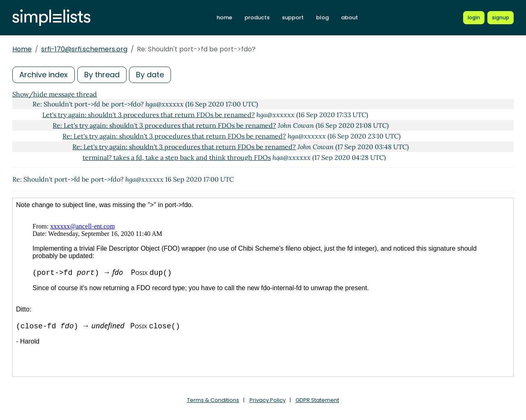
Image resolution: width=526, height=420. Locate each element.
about (350, 17)
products (257, 17)
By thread (102, 75)
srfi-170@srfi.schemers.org (84, 49)
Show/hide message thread (55, 94)
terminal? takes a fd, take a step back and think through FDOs (177, 157)
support (293, 17)
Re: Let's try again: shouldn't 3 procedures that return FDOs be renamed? (164, 125)
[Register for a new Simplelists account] (501, 18)
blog (322, 17)
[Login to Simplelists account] (474, 18)
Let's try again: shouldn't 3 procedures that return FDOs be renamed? (149, 115)
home (224, 17)
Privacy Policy (268, 400)
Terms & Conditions (213, 400)
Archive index (44, 75)
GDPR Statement (317, 400)
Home (22, 49)
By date (150, 75)
